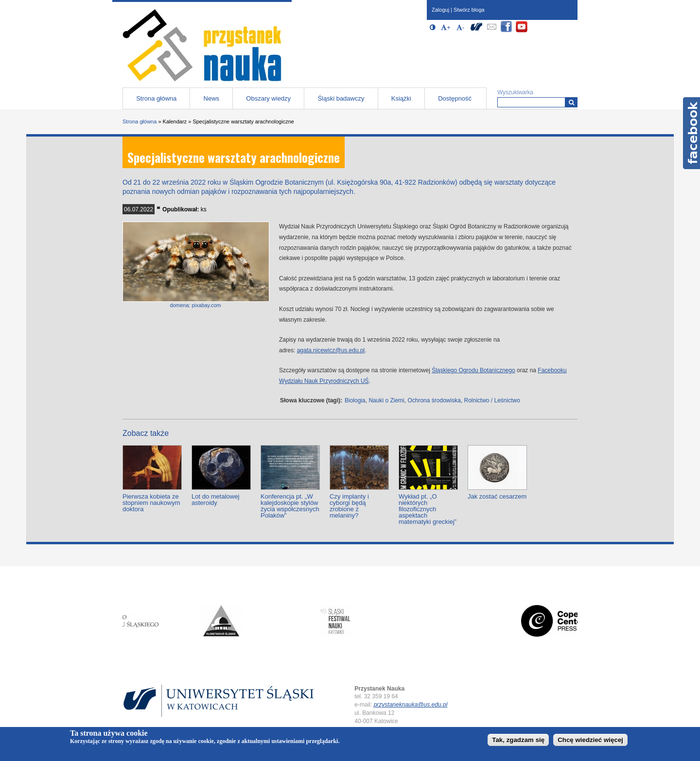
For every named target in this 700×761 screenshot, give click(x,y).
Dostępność (455, 98)
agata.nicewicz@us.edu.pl (331, 350)
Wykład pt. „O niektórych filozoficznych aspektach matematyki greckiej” (428, 509)
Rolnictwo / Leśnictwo (492, 400)
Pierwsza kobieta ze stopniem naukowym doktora (151, 503)
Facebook (691, 133)
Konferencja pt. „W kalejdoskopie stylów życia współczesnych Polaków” (290, 506)
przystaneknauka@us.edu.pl (411, 705)
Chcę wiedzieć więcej (590, 740)
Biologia (355, 400)
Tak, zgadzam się (518, 740)
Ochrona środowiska (434, 400)
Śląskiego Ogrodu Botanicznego (473, 370)
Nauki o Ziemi (386, 400)
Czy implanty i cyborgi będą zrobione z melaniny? (349, 506)
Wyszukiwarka (515, 92)
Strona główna (156, 98)
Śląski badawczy (341, 98)
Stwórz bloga (469, 10)
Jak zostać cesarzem (497, 496)
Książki (401, 98)
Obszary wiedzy (268, 98)
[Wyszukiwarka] (571, 102)
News (212, 98)
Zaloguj (440, 10)
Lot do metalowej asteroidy (215, 500)
